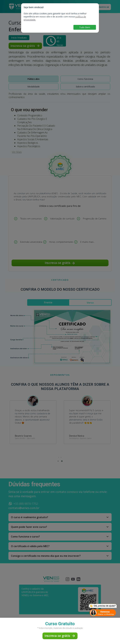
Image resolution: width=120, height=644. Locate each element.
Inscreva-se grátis (60, 636)
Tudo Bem (85, 27)
